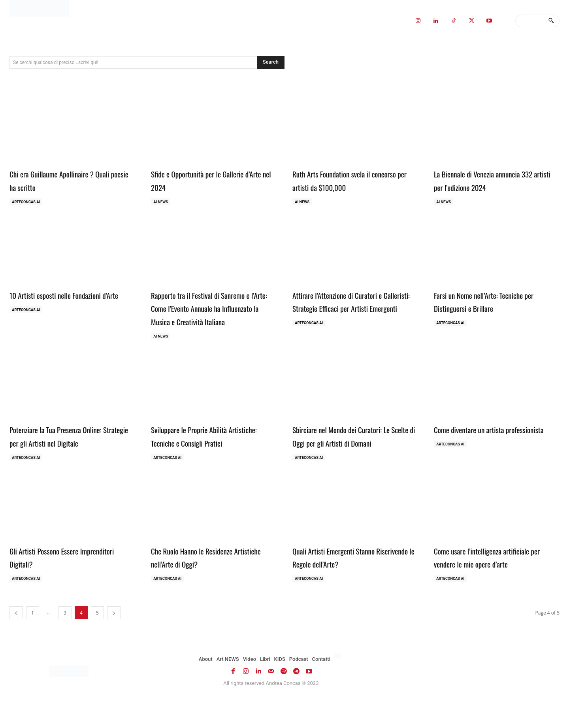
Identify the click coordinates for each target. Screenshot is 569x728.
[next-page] (114, 644)
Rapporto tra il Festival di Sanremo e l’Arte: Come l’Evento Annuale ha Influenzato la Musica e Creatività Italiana (213, 316)
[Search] (551, 21)
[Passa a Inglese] (339, 687)
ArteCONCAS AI (27, 202)
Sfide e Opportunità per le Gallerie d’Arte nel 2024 (209, 180)
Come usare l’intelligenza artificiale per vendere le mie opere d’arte (494, 587)
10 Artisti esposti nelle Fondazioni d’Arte (67, 302)
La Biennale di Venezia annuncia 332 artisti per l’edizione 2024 (496, 180)
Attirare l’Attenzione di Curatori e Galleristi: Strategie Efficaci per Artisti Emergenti (349, 309)
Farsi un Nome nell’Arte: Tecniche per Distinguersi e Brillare (490, 302)
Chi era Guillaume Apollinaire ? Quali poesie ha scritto (63, 180)
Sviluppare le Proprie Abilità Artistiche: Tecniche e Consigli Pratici (202, 457)
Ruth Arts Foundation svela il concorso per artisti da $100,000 (349, 180)
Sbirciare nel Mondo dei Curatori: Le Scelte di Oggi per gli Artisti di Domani (354, 457)
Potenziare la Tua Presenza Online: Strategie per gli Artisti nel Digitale (70, 451)
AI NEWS (162, 202)
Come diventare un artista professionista (478, 451)
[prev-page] (16, 644)
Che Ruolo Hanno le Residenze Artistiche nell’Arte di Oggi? (203, 587)
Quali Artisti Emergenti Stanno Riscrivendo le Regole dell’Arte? (347, 587)
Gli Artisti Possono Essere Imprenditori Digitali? (53, 587)
